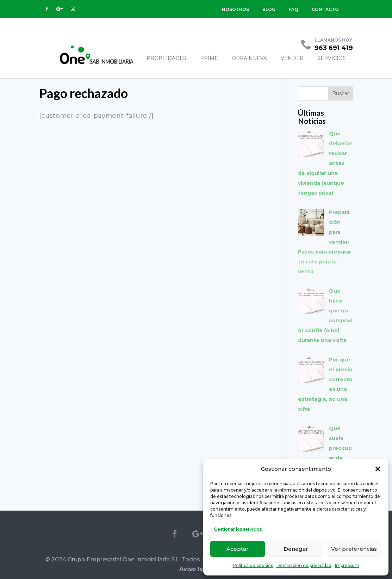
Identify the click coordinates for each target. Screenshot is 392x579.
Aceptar (238, 549)
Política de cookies (253, 565)
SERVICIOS (332, 58)
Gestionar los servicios (238, 529)
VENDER (292, 58)
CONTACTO (325, 9)
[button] (378, 469)
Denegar (296, 549)
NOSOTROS (235, 9)
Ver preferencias (354, 549)
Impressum (347, 565)
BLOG (269, 9)
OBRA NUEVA (249, 58)
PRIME (209, 58)
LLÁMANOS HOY (333, 40)
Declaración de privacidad (304, 565)
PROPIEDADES (166, 58)
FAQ (294, 9)
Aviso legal (196, 569)
